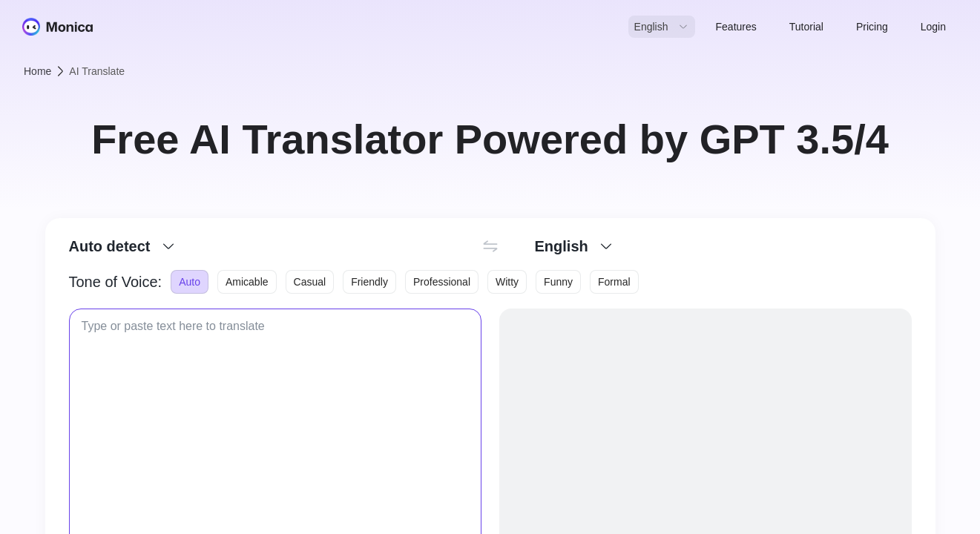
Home (37, 71)
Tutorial (806, 27)
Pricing (872, 27)
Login (933, 27)
